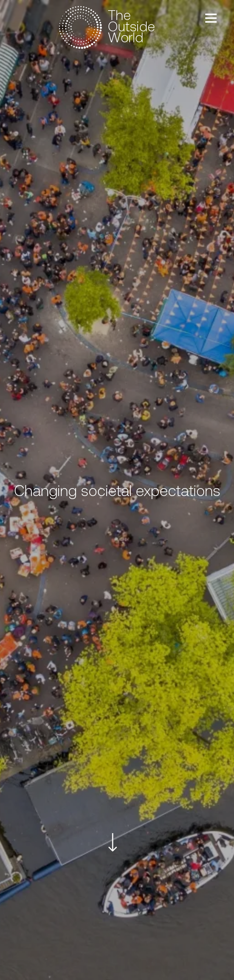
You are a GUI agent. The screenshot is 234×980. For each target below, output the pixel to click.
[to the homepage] (109, 28)
